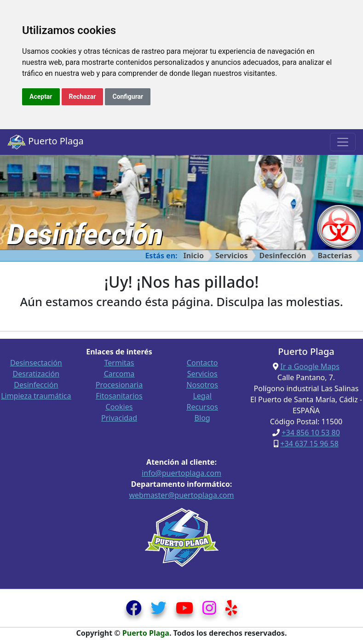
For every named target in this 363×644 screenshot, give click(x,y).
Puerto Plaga (46, 142)
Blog (202, 418)
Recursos (202, 407)
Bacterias (335, 256)
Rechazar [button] (83, 97)
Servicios (232, 256)
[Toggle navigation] (343, 142)
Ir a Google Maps (310, 366)
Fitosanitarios (119, 396)
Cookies (119, 407)
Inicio (194, 256)
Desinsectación (36, 363)
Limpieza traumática (36, 396)
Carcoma (119, 374)
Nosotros (202, 385)
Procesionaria (119, 385)
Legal (202, 396)
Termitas (119, 363)
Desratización (36, 374)
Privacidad (119, 418)
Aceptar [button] (41, 97)
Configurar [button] (128, 97)
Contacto (202, 363)
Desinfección (283, 256)
